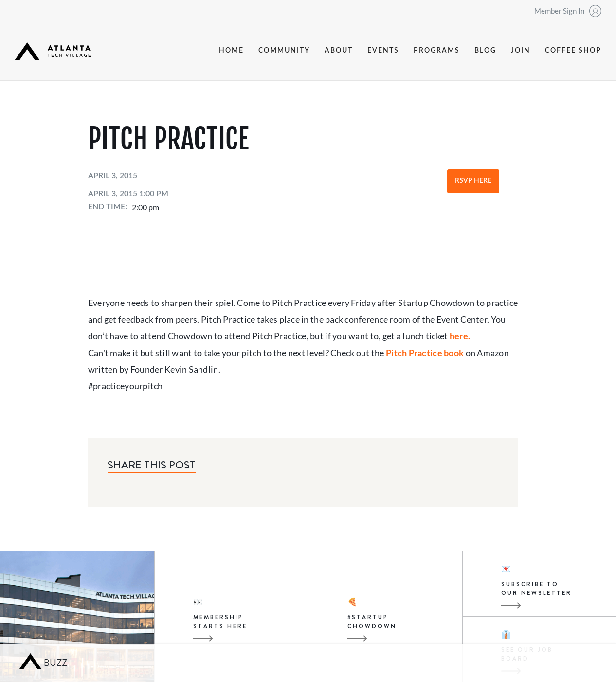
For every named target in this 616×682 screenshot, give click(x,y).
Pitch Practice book (425, 353)
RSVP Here (473, 181)
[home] (53, 51)
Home (231, 51)
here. (460, 336)
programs (437, 51)
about (339, 51)
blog (485, 51)
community (284, 51)
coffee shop (573, 51)
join (521, 51)
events (383, 51)
